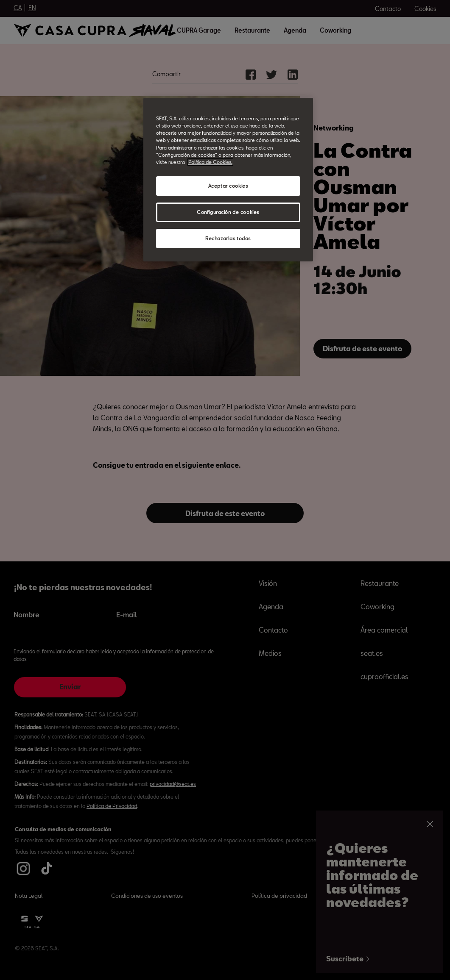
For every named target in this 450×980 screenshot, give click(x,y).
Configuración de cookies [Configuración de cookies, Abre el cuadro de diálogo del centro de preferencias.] (228, 212)
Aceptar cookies (228, 186)
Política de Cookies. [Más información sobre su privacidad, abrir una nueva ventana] (210, 162)
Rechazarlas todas (228, 238)
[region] (228, 179)
